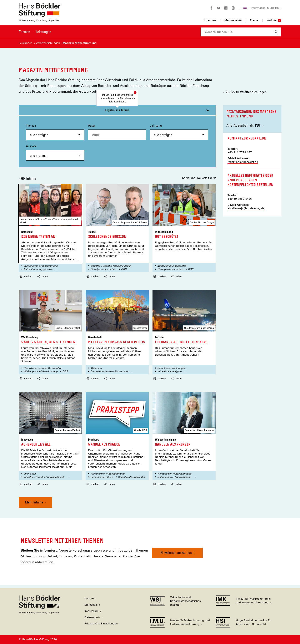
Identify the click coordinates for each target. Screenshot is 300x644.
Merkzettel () (233, 20)
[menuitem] (25, 35)
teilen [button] (43, 276)
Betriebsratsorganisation (132, 477)
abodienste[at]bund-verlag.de (246, 208)
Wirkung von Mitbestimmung (41, 266)
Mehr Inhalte (34, 502)
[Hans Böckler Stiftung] (40, 613)
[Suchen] (276, 32)
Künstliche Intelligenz (170, 371)
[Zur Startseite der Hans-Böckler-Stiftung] (40, 19)
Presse (254, 20)
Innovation (30, 474)
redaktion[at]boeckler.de (243, 162)
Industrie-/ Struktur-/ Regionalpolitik (111, 266)
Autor (92, 125)
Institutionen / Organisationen (174, 477)
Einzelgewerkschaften (103, 269)
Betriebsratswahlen (102, 477)
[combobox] (236, 32)
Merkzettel (91, 605)
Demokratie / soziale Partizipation (43, 368)
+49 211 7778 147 (240, 152)
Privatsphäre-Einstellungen (101, 623)
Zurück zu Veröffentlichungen (246, 92)
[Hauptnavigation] (35, 32)
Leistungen (44, 32)
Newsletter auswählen (176, 552)
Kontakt (89, 599)
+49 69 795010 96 (240, 199)
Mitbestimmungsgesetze (38, 269)
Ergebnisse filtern (117, 110)
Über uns (210, 20)
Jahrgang (179, 132)
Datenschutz (92, 617)
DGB (124, 269)
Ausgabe (55, 152)
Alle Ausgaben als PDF (244, 125)
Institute (271, 20)
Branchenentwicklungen (171, 368)
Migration (96, 368)
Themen (25, 32)
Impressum (91, 611)
